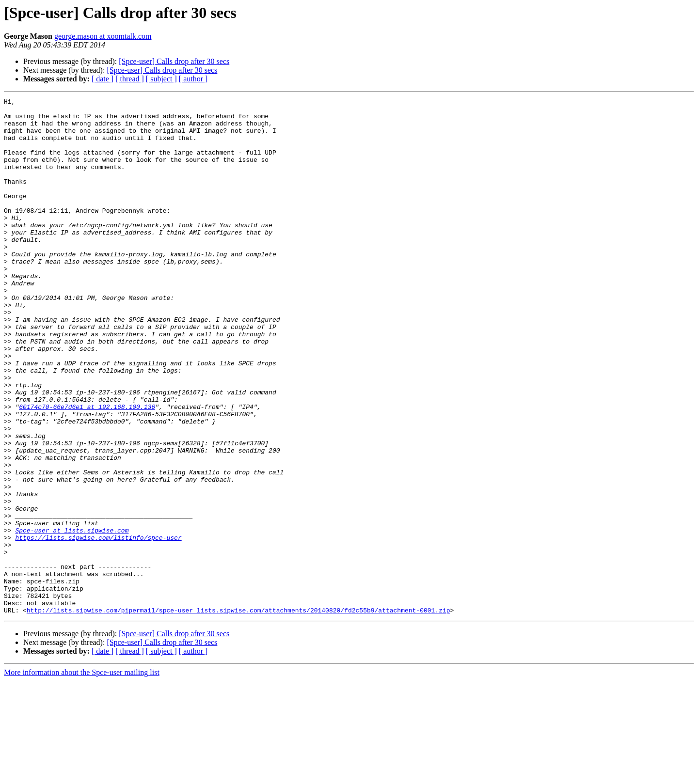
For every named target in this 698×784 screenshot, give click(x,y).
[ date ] (103, 79)
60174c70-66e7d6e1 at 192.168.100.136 (87, 469)
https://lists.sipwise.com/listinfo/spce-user (98, 626)
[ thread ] (130, 79)
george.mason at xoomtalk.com (103, 36)
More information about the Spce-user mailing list (82, 776)
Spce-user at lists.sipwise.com (72, 617)
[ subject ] (161, 79)
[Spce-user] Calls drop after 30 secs (174, 61)
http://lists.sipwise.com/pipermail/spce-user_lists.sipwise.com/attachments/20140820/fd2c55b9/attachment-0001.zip (238, 713)
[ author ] (193, 79)
